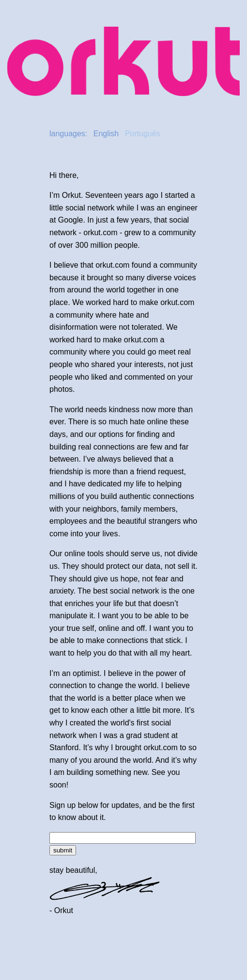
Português (143, 134)
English (106, 134)
